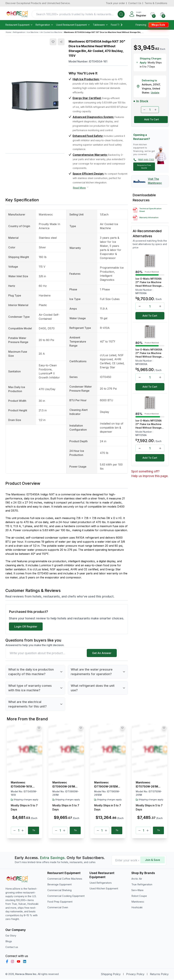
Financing (141, 25)
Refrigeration (44, 25)
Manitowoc (138, 902)
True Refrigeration (142, 885)
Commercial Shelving (59, 891)
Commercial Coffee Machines (65, 879)
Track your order (115, 3)
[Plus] (23, 831)
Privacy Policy (135, 975)
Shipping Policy (111, 975)
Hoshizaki (137, 908)
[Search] (121, 14)
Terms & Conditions (156, 3)
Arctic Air (137, 879)
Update (155, 93)
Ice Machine (33, 32)
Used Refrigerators (101, 883)
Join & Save (153, 860)
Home (8, 32)
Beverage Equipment (59, 885)
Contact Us (135, 3)
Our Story (11, 936)
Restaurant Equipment (19, 25)
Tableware (100, 25)
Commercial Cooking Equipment (66, 896)
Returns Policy (159, 975)
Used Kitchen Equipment (104, 889)
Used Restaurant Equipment (73, 25)
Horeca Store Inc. (26, 974)
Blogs (9, 942)
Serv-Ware (137, 891)
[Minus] (14, 831)
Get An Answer (102, 653)
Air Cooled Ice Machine (51, 32)
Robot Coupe (139, 896)
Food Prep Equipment (60, 902)
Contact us (12, 947)
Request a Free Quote (144, 167)
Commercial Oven (58, 908)
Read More (81, 188)
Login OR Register (26, 627)
